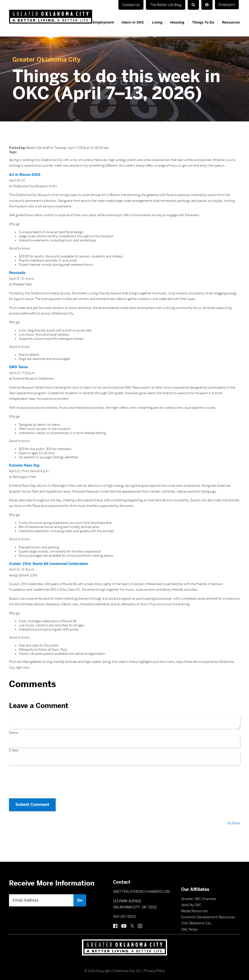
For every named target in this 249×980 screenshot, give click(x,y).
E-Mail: (14, 749)
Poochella (17, 272)
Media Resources (195, 906)
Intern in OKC (139, 22)
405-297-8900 (125, 912)
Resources (231, 22)
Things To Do (205, 22)
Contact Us (133, 5)
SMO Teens (18, 366)
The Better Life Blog (193, 5)
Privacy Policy (154, 966)
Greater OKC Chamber (199, 894)
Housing (180, 22)
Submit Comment (30, 802)
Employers (160, 5)
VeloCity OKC (191, 900)
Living (162, 22)
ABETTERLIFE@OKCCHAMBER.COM (141, 887)
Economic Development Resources (208, 912)
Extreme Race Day (24, 464)
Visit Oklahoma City (196, 919)
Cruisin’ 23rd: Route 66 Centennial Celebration (46, 562)
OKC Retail (189, 925)
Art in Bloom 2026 (24, 175)
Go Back (234, 818)
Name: (14, 731)
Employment (110, 22)
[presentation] (124, 779)
